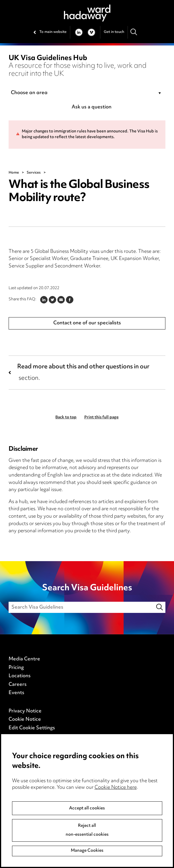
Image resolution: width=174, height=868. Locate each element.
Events (16, 693)
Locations (20, 676)
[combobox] (87, 93)
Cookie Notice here (116, 788)
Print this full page (101, 418)
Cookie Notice (25, 720)
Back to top (66, 418)
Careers (18, 685)
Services (34, 173)
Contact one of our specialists (87, 323)
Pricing (16, 668)
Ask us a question (92, 107)
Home (14, 173)
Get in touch (114, 32)
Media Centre (24, 659)
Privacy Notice (25, 711)
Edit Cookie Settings (32, 728)
